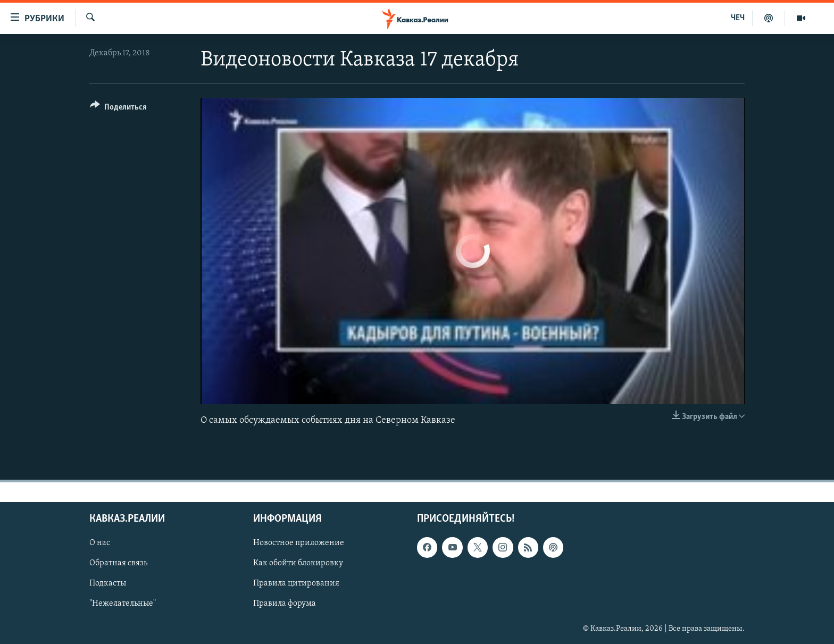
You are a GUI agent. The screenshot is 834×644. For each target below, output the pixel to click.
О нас (100, 543)
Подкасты (108, 583)
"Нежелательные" (123, 604)
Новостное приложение (299, 543)
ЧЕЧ (738, 18)
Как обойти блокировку (298, 563)
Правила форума (285, 604)
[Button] (118, 109)
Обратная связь (118, 563)
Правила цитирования (296, 583)
